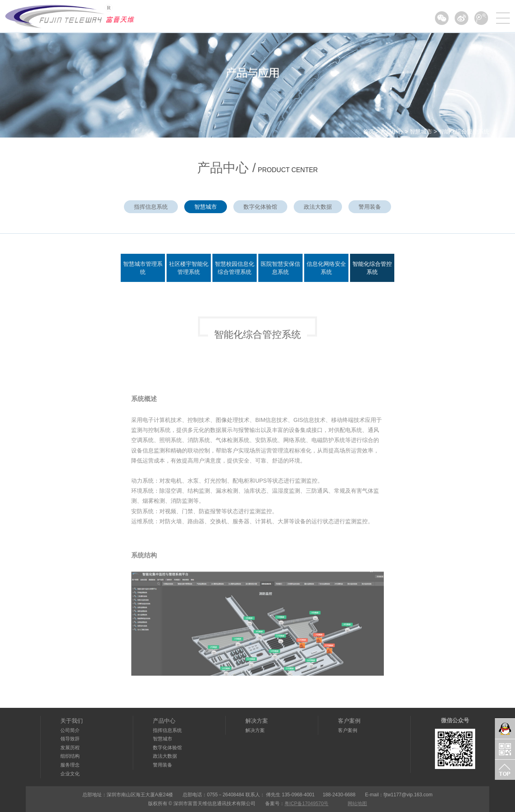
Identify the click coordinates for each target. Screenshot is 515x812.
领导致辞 (70, 739)
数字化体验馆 (260, 207)
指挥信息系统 (151, 207)
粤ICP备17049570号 (306, 804)
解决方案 (257, 721)
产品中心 (392, 132)
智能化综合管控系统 (464, 132)
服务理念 (70, 765)
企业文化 (70, 774)
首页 (369, 132)
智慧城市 (421, 132)
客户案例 (349, 721)
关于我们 (72, 721)
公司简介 (70, 730)
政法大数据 (318, 207)
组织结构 (70, 756)
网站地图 (357, 804)
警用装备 (370, 207)
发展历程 (70, 748)
